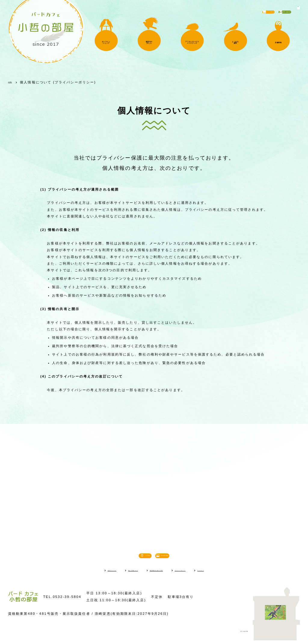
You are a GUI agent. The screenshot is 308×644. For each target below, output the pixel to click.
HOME (14, 82)
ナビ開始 (131, 557)
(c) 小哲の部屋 (234, 634)
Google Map (183, 557)
